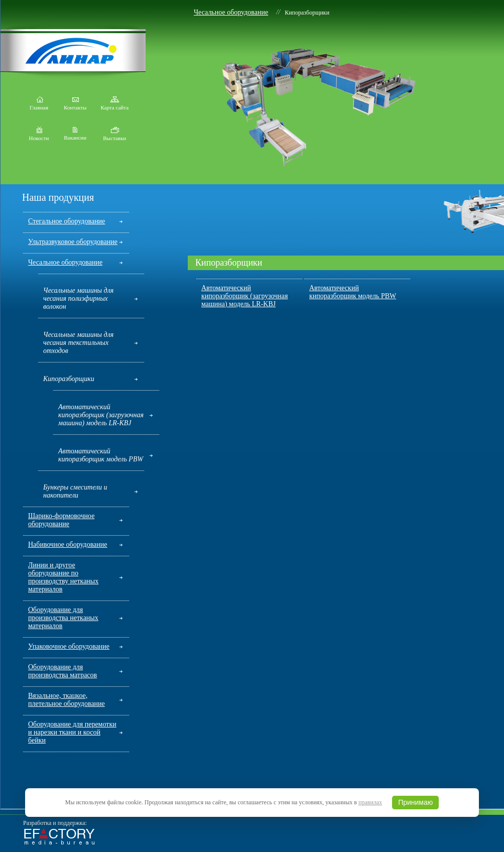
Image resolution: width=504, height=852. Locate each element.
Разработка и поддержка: (55, 823)
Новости (39, 136)
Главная (39, 105)
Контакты (75, 105)
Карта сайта (114, 105)
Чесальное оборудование (231, 12)
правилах (370, 802)
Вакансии (75, 135)
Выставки (114, 136)
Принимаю (415, 802)
